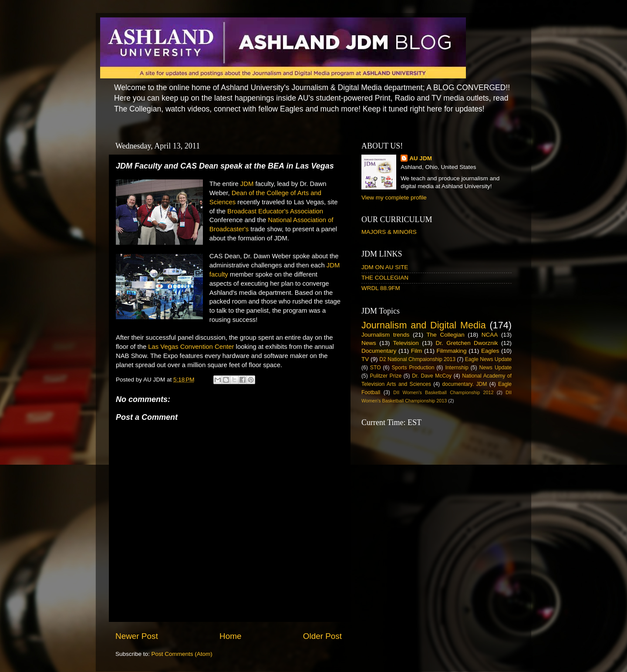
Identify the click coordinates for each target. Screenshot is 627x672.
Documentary (379, 351)
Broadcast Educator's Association (275, 211)
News (369, 343)
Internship (457, 368)
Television (406, 343)
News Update (496, 368)
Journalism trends (385, 335)
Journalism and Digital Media (424, 325)
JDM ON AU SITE (385, 267)
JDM (247, 184)
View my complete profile (394, 198)
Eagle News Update (488, 359)
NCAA (490, 335)
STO (376, 368)
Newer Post (137, 636)
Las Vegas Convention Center (191, 347)
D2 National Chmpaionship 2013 (417, 359)
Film (417, 351)
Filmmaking (452, 351)
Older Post (322, 636)
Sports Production (413, 368)
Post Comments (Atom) (182, 654)
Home (230, 636)
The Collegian (446, 335)
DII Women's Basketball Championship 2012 (443, 392)
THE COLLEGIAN (385, 278)
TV (365, 359)
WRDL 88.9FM (381, 288)
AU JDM (421, 158)
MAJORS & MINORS (389, 232)
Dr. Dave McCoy (432, 376)
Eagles (490, 351)
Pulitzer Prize (386, 376)
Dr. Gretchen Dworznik (467, 343)
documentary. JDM (464, 384)
